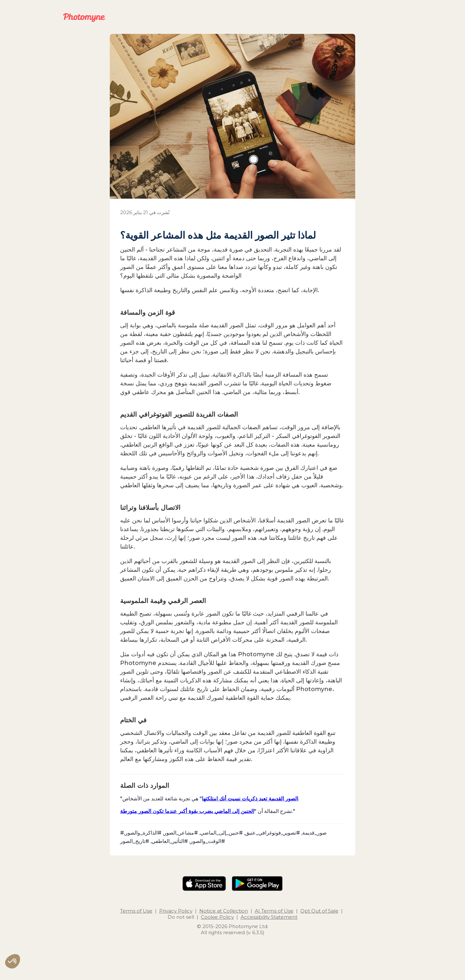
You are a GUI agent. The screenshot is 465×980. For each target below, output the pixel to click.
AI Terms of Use (274, 911)
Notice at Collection (224, 911)
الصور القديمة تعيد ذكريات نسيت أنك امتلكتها (250, 798)
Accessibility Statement (269, 917)
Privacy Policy (176, 911)
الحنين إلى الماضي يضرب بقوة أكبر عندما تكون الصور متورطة (187, 811)
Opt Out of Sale (319, 911)
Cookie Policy (217, 917)
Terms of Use (136, 911)
